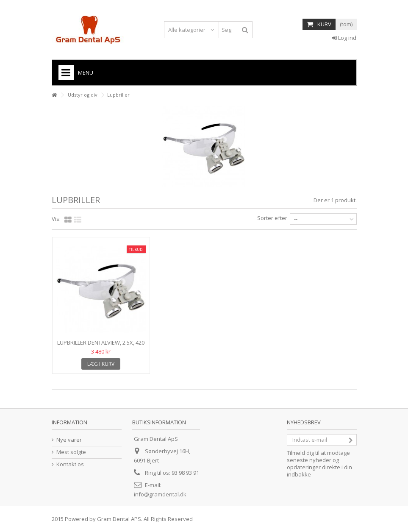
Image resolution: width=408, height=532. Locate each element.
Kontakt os (70, 464)
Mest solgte (71, 452)
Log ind (344, 38)
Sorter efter (272, 218)
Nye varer (69, 440)
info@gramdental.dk (160, 494)
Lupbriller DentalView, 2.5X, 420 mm (101, 346)
